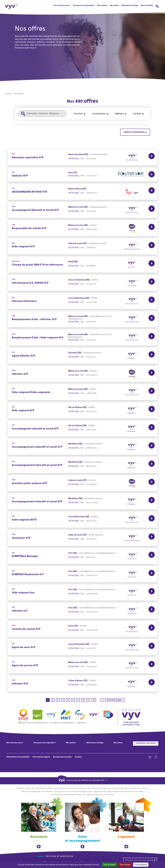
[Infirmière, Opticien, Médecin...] (42, 114)
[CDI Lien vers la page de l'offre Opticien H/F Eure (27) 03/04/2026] (83, 175)
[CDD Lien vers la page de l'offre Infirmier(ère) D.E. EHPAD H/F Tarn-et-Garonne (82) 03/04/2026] (83, 283)
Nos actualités (147, 5)
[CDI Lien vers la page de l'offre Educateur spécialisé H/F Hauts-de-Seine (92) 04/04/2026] (83, 158)
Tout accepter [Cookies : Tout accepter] (109, 865)
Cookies (78, 757)
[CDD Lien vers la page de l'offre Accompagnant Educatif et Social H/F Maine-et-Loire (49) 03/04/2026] (83, 210)
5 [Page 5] (69, 700)
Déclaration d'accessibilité (18, 757)
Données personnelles (62, 757)
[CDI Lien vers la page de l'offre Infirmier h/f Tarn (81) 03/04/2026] (83, 611)
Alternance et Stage (130, 5)
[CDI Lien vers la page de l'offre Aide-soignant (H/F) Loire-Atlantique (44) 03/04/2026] (83, 520)
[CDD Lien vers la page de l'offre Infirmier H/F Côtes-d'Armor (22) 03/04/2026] (83, 684)
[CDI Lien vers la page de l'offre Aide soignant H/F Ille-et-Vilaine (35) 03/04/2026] (83, 410)
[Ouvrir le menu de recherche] (157, 6)
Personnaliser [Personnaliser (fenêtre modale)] (141, 865)
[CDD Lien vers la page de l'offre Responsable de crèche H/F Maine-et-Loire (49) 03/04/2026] (83, 228)
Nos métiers (71, 743)
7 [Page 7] (79, 700)
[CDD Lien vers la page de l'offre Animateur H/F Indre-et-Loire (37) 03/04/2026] (83, 538)
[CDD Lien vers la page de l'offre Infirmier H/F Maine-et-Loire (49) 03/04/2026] (83, 374)
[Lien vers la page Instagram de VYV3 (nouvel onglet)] (156, 757)
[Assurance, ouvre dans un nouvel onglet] (39, 826)
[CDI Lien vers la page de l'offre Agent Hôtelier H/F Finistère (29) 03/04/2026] (83, 356)
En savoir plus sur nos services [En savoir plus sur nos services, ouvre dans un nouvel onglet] (141, 860)
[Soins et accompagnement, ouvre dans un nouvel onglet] (82, 826)
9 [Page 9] (89, 700)
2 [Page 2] (53, 700)
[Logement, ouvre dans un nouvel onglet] (126, 826)
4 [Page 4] (63, 700)
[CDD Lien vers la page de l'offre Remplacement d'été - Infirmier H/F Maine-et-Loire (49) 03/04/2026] (83, 319)
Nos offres (114, 5)
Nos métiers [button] (102, 5)
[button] (80, 114)
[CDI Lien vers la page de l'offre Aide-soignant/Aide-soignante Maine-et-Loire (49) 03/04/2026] (83, 392)
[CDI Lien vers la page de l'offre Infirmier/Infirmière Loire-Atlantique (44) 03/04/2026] (83, 301)
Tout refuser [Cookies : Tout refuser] (125, 865)
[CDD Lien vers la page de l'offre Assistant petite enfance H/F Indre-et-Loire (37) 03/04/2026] (83, 483)
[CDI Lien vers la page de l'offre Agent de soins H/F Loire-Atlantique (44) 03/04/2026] (83, 647)
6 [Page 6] (74, 700)
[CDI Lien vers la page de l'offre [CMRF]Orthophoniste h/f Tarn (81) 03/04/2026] (83, 574)
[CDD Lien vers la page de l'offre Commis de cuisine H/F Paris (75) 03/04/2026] (83, 629)
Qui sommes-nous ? (62, 5)
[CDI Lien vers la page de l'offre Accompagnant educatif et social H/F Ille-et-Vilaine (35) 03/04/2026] (83, 429)
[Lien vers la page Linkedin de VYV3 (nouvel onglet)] (150, 757)
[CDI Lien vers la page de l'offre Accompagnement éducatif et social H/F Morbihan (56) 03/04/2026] (83, 447)
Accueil (8, 94)
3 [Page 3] (58, 700)
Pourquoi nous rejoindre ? (84, 5)
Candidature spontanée (146, 743)
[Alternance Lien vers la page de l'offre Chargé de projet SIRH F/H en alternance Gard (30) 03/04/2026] (83, 265)
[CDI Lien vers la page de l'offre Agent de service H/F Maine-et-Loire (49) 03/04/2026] (83, 666)
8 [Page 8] (84, 700)
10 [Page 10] (94, 700)
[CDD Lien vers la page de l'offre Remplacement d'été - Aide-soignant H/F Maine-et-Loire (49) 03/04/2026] (83, 338)
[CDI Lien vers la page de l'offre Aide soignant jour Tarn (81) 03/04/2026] (83, 593)
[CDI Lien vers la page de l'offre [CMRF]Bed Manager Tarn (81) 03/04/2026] (83, 556)
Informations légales (41, 757)
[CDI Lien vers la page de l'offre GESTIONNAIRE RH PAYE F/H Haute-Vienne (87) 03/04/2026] (83, 192)
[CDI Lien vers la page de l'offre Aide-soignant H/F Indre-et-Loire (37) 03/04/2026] (83, 247)
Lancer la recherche (134, 132)
